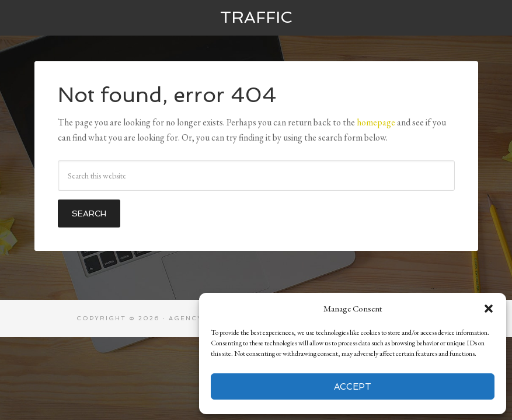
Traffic (256, 17)
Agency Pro (196, 318)
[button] (489, 309)
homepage (376, 122)
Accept (353, 387)
